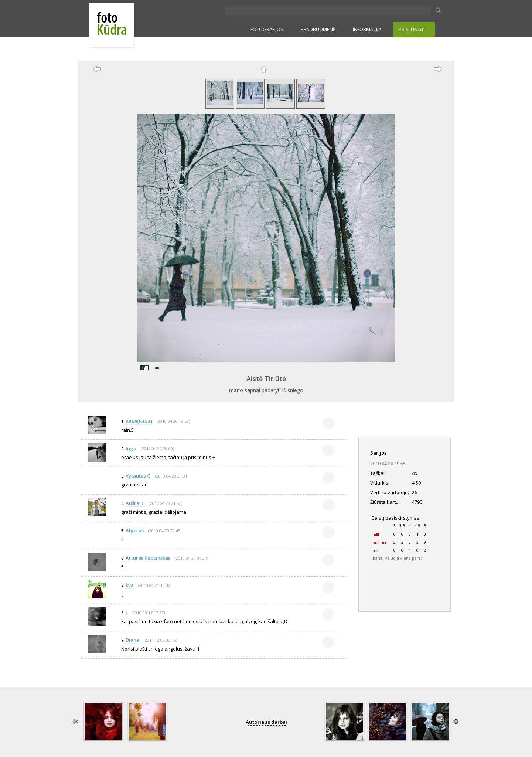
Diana (132, 640)
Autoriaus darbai (266, 722)
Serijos (378, 453)
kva (130, 585)
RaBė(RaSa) (139, 421)
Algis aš (135, 530)
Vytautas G (138, 476)
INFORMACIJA (367, 29)
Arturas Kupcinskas (148, 558)
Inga (132, 448)
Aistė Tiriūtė (266, 378)
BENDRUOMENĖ (318, 29)
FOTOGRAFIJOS (267, 29)
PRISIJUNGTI (412, 29)
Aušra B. (135, 503)
